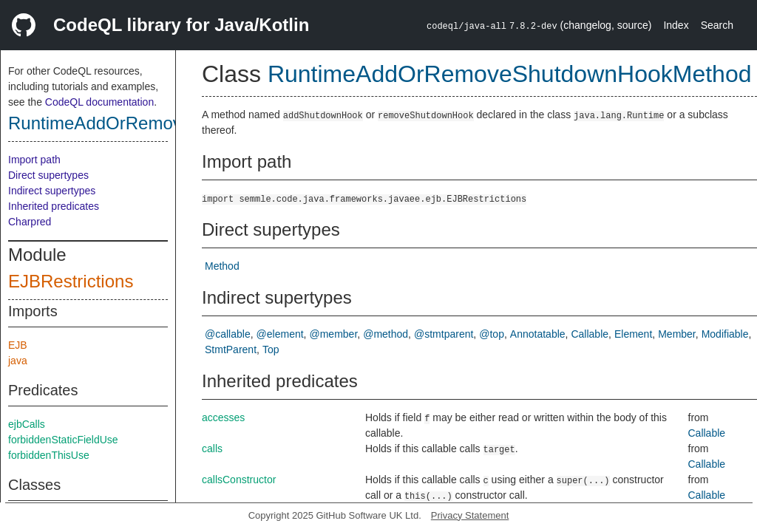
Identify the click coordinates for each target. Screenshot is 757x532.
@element (280, 334)
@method (386, 334)
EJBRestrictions (71, 281)
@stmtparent (444, 334)
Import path (34, 160)
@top (492, 334)
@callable (228, 334)
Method (222, 266)
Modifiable (725, 334)
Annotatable (538, 334)
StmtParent (231, 349)
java (18, 361)
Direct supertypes (48, 175)
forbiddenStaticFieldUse (63, 440)
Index (676, 25)
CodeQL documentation (99, 102)
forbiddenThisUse (49, 455)
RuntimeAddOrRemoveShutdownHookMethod (510, 74)
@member (334, 334)
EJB (18, 345)
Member (677, 334)
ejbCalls (27, 424)
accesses (223, 417)
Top (271, 349)
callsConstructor (239, 480)
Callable (590, 334)
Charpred (30, 222)
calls (212, 449)
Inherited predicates (54, 206)
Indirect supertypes (52, 191)
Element (633, 334)
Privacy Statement (470, 515)
